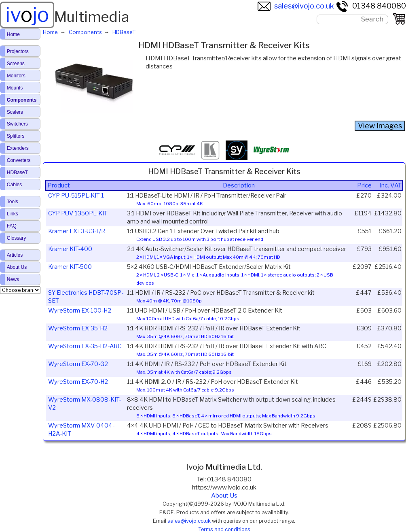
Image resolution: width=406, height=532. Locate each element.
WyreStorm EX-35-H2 (78, 328)
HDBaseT (17, 172)
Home (13, 34)
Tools (13, 202)
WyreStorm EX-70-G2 (78, 364)
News (13, 279)
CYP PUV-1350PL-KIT (78, 213)
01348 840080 (371, 6)
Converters (19, 160)
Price (364, 185)
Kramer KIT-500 (70, 267)
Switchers (17, 124)
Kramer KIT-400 (70, 249)
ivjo (27, 15)
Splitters (16, 136)
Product (59, 185)
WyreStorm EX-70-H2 (78, 382)
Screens (16, 64)
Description (239, 185)
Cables (14, 185)
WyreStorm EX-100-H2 (80, 311)
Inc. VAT (390, 185)
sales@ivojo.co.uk (296, 6)
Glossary (16, 238)
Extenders (18, 148)
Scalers (15, 112)
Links (13, 214)
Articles (15, 255)
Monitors (16, 76)
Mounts (15, 88)
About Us (224, 496)
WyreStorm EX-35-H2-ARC (85, 346)
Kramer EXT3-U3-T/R (77, 231)
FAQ (12, 226)
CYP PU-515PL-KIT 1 (76, 196)
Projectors (18, 51)
